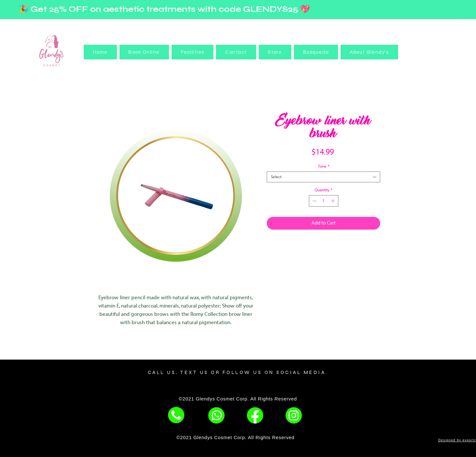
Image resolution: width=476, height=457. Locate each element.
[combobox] (323, 177)
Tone (324, 166)
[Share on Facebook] (305, 248)
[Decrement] (314, 201)
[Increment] (334, 201)
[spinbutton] (323, 201)
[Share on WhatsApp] (330, 248)
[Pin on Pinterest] (318, 248)
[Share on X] (342, 248)
